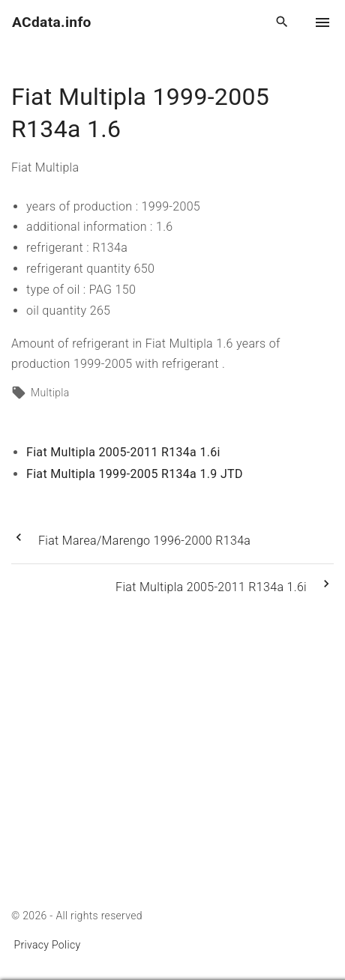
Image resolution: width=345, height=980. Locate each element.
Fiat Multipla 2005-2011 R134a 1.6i (123, 452)
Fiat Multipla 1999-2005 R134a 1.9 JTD (135, 474)
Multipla (50, 393)
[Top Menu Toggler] (322, 22)
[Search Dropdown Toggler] (282, 22)
